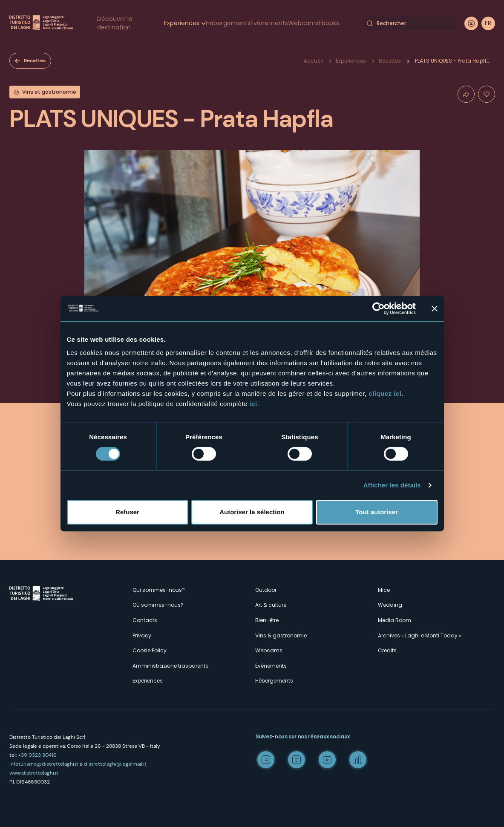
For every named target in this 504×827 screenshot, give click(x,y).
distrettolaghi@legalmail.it (115, 764)
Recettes (35, 61)
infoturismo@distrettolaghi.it (44, 764)
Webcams (303, 23)
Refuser (127, 512)
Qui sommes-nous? (159, 590)
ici (253, 404)
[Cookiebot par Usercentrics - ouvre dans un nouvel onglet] (379, 308)
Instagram (297, 760)
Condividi (466, 94)
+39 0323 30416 (37, 755)
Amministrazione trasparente (170, 666)
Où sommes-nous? (158, 605)
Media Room (395, 620)
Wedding (390, 605)
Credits (387, 650)
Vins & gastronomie (281, 635)
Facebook (266, 760)
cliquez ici (385, 393)
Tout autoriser (377, 512)
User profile (471, 23)
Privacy (142, 635)
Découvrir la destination (115, 23)
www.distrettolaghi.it (34, 773)
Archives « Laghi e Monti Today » (420, 635)
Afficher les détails (392, 485)
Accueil (313, 61)
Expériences (182, 23)
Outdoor (266, 590)
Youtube (327, 760)
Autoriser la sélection (252, 512)
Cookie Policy (150, 650)
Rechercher (370, 23)
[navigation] (488, 23)
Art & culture (271, 605)
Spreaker (358, 760)
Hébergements (228, 23)
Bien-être (267, 620)
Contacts (145, 620)
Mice (384, 590)
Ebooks (329, 23)
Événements (269, 23)
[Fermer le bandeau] (435, 308)
